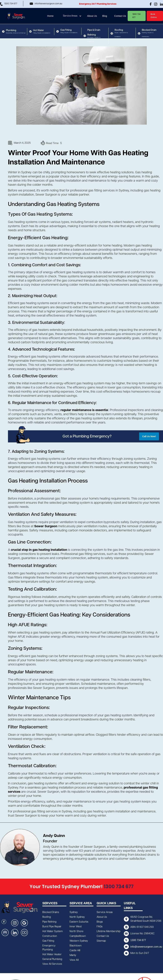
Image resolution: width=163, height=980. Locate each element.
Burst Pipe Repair (52, 927)
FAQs (100, 927)
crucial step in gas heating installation (39, 550)
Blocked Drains (51, 912)
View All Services (52, 964)
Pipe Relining (49, 922)
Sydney (74, 912)
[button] (73, 16)
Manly (73, 955)
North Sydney (77, 917)
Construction (50, 936)
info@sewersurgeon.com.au (146, 947)
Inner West (76, 927)
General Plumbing (52, 959)
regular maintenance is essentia (84, 410)
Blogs (100, 922)
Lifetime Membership (108, 931)
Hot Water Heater (52, 954)
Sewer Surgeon (46, 526)
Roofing (47, 917)
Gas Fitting (48, 941)
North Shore (76, 931)
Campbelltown (78, 936)
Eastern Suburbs (79, 922)
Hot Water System (53, 931)
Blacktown (76, 946)
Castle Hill (75, 950)
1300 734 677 (136, 16)
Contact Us (103, 936)
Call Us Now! (149, 436)
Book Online (154, 16)
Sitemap (101, 941)
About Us (102, 917)
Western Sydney (79, 941)
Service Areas (70, 16)
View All (74, 960)
